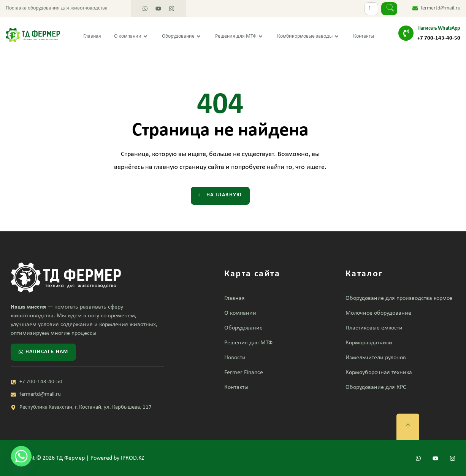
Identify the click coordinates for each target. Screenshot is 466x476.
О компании (132, 37)
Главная (92, 36)
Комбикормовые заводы (309, 37)
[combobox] (371, 9)
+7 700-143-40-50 (439, 38)
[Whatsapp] (21, 456)
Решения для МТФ (240, 37)
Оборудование (182, 37)
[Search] (389, 9)
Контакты (364, 36)
